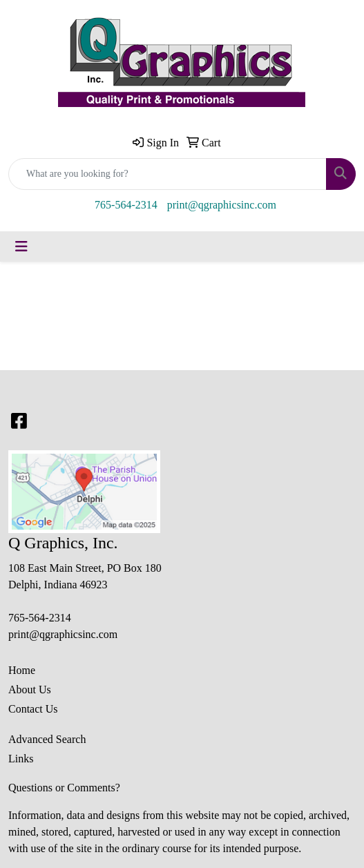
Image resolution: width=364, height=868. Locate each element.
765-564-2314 (126, 205)
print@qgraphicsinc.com (222, 205)
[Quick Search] (167, 174)
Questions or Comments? (64, 788)
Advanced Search (47, 739)
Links (21, 759)
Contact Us (33, 709)
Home (22, 670)
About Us (30, 689)
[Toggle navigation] (21, 247)
